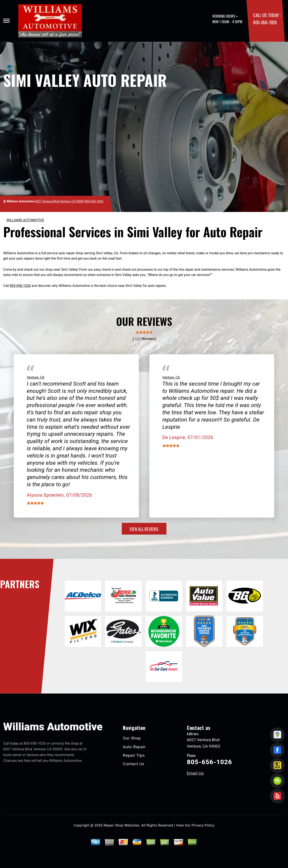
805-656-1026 (265, 22)
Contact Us (134, 764)
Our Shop (132, 738)
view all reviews (144, 529)
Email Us (195, 773)
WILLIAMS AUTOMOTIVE (25, 220)
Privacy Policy (203, 825)
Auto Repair (134, 747)
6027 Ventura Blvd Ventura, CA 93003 (60, 201)
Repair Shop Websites (122, 825)
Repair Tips (134, 755)
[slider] (144, 332)
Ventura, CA (36, 377)
